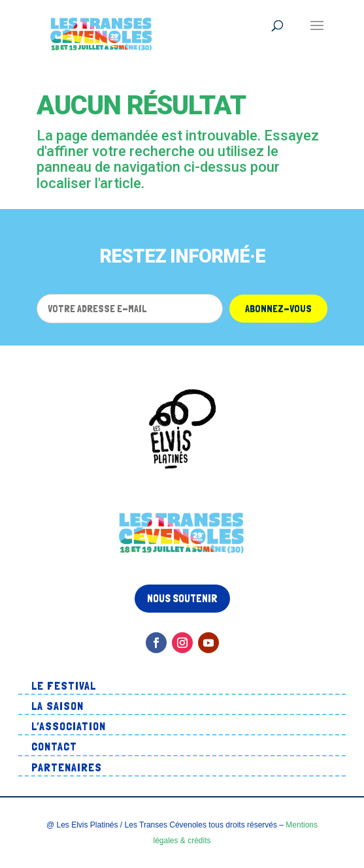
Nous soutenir (182, 598)
